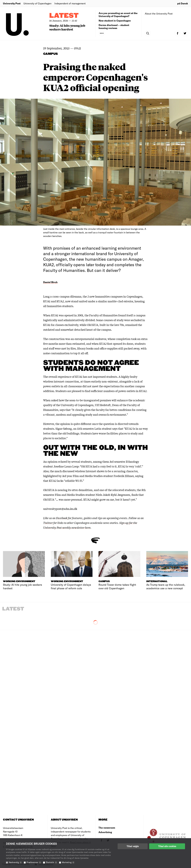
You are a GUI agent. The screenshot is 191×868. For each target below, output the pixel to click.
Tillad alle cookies (167, 846)
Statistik (52, 862)
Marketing (68, 862)
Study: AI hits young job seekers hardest (67, 27)
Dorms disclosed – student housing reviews (114, 26)
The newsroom (107, 828)
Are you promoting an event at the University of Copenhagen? (118, 15)
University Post (12, 3)
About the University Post (159, 14)
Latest (64, 16)
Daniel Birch (50, 282)
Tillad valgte (133, 846)
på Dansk (183, 3)
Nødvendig (15, 862)
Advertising (105, 832)
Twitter (48, 523)
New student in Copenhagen (115, 21)
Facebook (62, 518)
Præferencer (34, 862)
